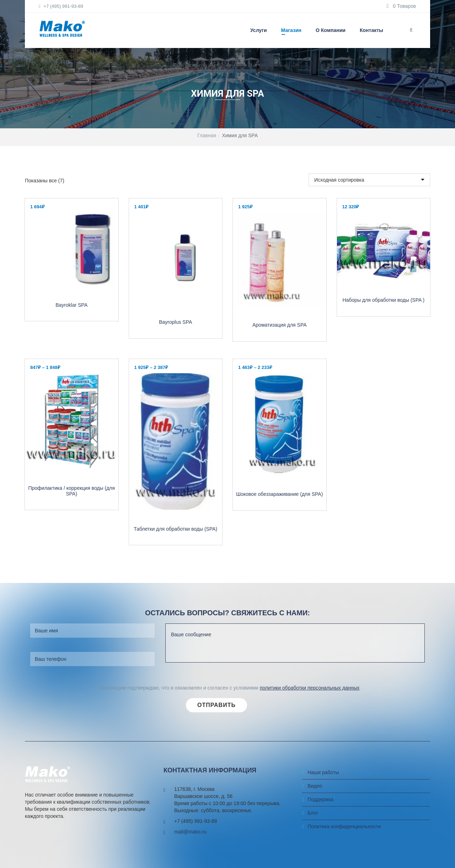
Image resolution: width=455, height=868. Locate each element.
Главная (207, 135)
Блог (313, 829)
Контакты (371, 30)
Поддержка (320, 816)
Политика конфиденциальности (344, 843)
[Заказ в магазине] (369, 188)
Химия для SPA (240, 135)
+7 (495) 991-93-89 (61, 6)
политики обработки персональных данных (310, 704)
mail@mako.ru (190, 848)
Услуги (259, 30)
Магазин (291, 30)
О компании (331, 30)
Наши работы (323, 789)
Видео (315, 802)
